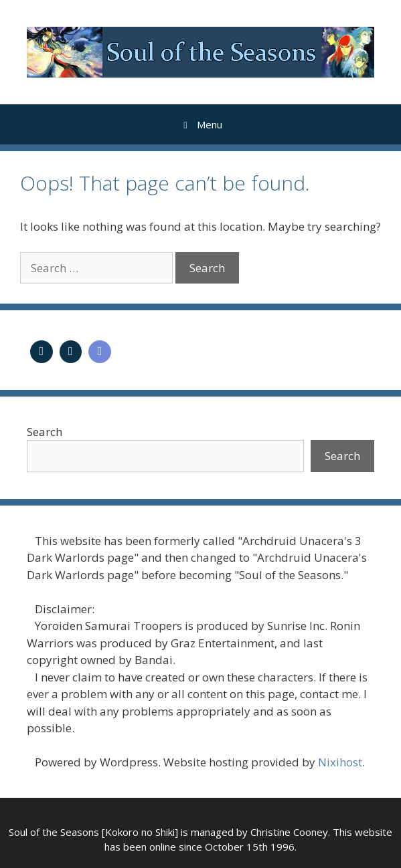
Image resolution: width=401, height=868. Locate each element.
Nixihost (340, 762)
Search (45, 432)
